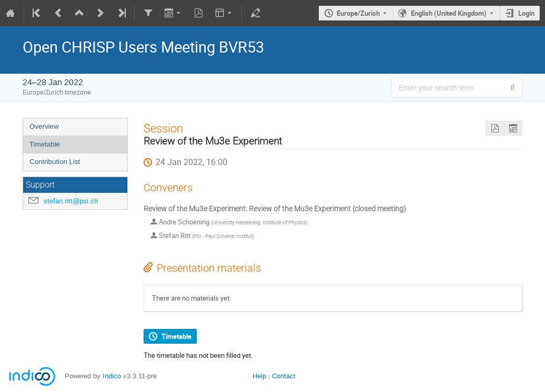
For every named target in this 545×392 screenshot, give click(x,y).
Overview (44, 126)
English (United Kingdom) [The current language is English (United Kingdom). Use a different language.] (449, 13)
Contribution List (55, 162)
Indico (112, 376)
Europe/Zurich (358, 13)
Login (526, 13)
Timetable (45, 144)
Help (259, 376)
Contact (284, 376)
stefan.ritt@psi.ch (71, 201)
